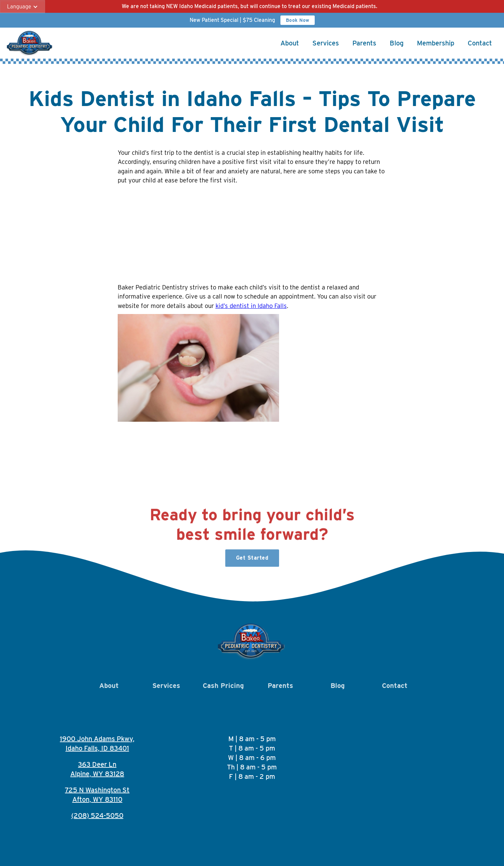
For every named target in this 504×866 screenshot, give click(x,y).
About (290, 43)
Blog (397, 43)
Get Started (252, 561)
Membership (436, 43)
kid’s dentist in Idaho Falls (251, 306)
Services (326, 43)
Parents (364, 43)
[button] (23, 7)
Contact (480, 43)
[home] (30, 43)
